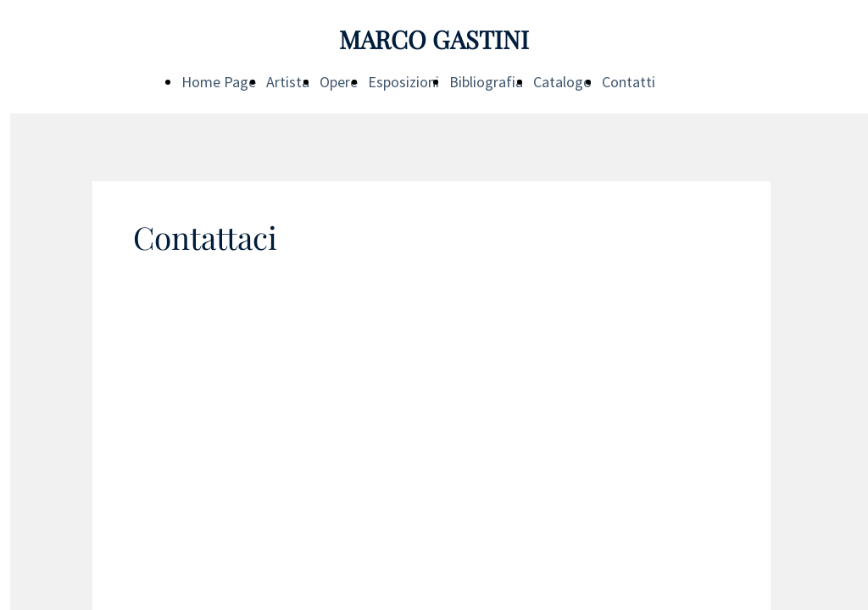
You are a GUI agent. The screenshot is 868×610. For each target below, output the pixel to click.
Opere (339, 82)
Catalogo (562, 82)
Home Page (219, 82)
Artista (288, 82)
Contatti (629, 82)
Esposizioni (403, 82)
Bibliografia (486, 82)
